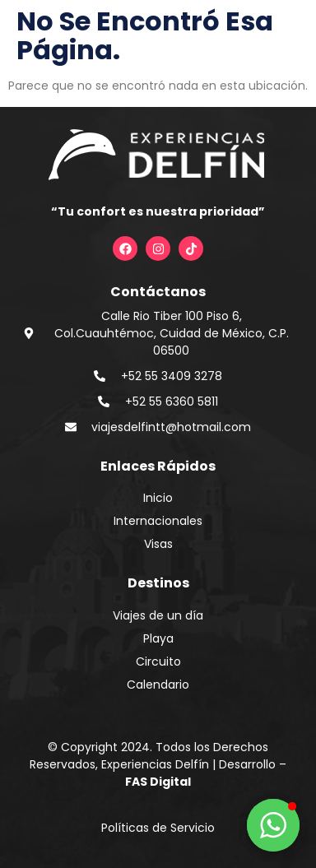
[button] (273, 825)
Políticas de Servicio (158, 828)
